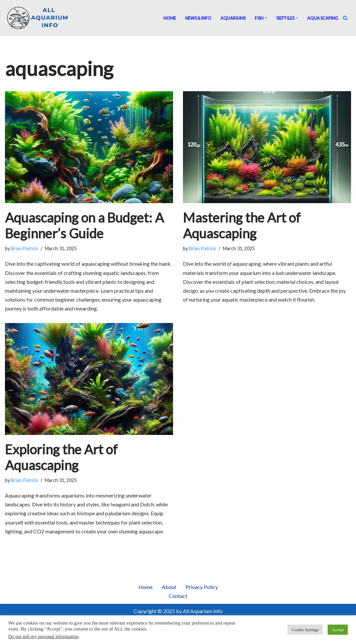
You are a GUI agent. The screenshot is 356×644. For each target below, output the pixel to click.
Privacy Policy (202, 587)
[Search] (345, 18)
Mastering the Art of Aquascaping (242, 226)
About (169, 587)
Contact (178, 596)
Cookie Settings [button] (305, 630)
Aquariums (233, 18)
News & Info (198, 18)
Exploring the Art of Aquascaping (61, 457)
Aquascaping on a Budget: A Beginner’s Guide (84, 226)
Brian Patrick (24, 248)
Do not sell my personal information (43, 636)
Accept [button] (338, 630)
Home (170, 18)
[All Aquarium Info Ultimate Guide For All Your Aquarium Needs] (38, 18)
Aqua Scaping (323, 18)
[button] (266, 18)
